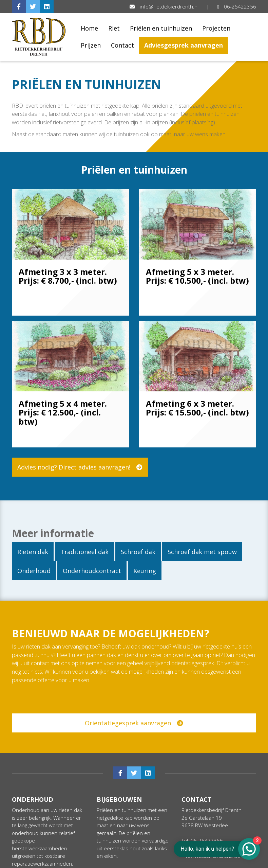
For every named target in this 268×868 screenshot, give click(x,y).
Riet (114, 28)
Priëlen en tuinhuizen (161, 28)
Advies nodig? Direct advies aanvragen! (80, 467)
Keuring (145, 571)
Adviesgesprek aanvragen (184, 45)
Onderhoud (34, 571)
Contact (122, 45)
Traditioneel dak (84, 552)
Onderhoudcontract (92, 571)
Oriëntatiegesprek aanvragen (137, 723)
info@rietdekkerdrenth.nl (165, 6)
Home (89, 28)
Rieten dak (33, 552)
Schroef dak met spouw (202, 552)
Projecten (216, 28)
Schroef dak (138, 552)
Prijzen (91, 45)
